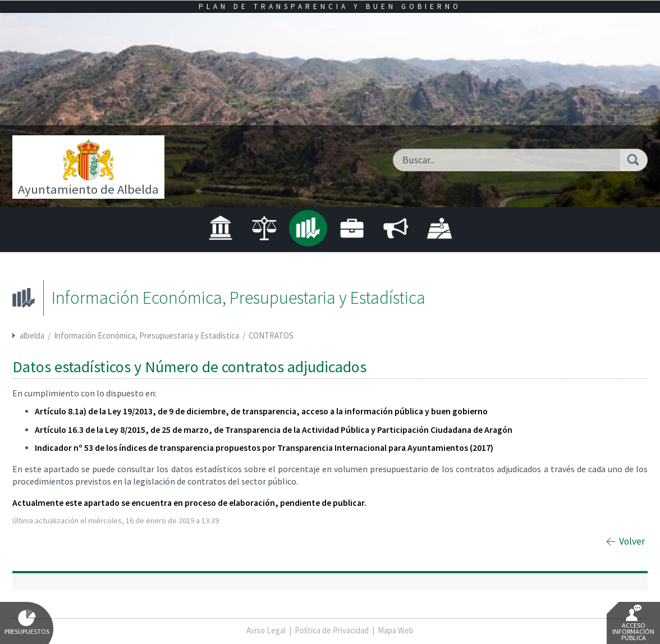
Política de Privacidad (332, 630)
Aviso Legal (266, 630)
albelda (32, 335)
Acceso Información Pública (633, 623)
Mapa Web (396, 630)
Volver (632, 541)
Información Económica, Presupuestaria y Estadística (147, 335)
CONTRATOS (271, 335)
